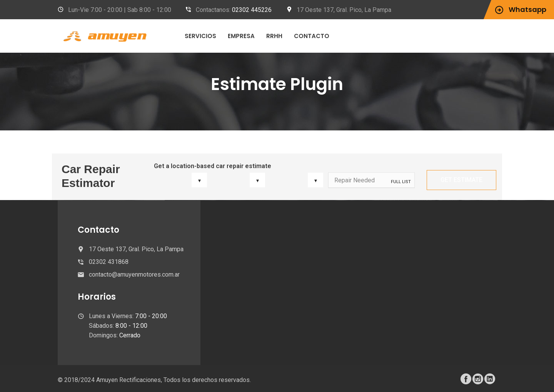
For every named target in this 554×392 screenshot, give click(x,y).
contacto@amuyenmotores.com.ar (134, 274)
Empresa (241, 36)
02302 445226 (252, 10)
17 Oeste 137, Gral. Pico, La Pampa (344, 10)
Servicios (200, 36)
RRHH (274, 36)
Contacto (312, 36)
